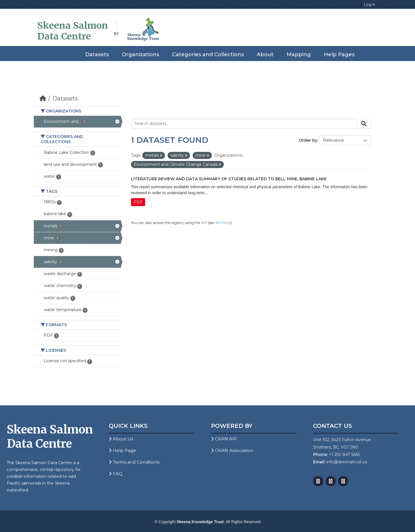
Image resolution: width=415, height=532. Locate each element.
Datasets (97, 55)
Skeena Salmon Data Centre (73, 31)
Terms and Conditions (134, 462)
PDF (138, 202)
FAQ (116, 474)
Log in (370, 4)
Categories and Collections (208, 55)
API (204, 223)
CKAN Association (232, 450)
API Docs (223, 223)
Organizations (140, 55)
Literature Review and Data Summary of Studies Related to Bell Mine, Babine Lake (229, 179)
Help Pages (339, 55)
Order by (308, 140)
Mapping (299, 55)
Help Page (122, 450)
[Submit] (364, 124)
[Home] (43, 99)
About (265, 55)
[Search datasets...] (244, 124)
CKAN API (224, 439)
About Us (121, 439)
